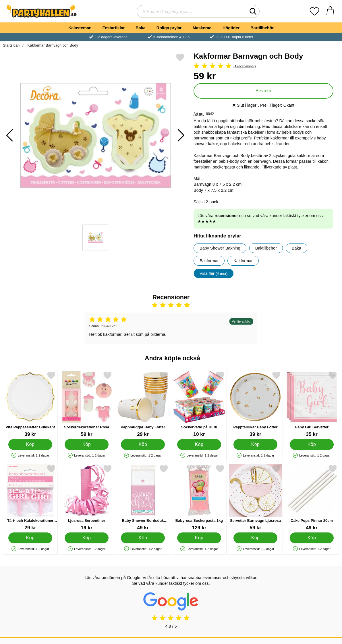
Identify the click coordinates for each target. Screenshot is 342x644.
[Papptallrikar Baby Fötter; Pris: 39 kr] (255, 404)
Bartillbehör (262, 28)
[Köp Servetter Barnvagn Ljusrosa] (255, 538)
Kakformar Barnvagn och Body (52, 45)
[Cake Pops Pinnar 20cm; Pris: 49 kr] (312, 498)
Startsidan (11, 45)
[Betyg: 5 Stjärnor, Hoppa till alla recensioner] (263, 66)
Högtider (231, 28)
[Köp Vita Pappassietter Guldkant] (30, 444)
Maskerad (202, 28)
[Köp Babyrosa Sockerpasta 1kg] (199, 538)
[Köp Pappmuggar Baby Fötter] (143, 444)
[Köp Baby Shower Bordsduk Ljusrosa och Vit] (143, 538)
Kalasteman (80, 28)
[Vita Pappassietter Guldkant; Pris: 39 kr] (30, 404)
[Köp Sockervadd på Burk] (199, 444)
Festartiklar (114, 28)
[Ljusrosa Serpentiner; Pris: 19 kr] (87, 498)
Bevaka (264, 91)
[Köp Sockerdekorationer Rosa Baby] (87, 444)
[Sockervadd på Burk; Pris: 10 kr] (199, 404)
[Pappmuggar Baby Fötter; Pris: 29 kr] (143, 404)
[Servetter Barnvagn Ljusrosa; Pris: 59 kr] (255, 498)
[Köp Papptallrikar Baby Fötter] (255, 444)
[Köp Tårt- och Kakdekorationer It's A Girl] (30, 538)
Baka (140, 28)
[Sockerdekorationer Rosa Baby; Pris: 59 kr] (87, 404)
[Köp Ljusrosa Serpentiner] (87, 538)
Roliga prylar (169, 28)
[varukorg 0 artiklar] (330, 11)
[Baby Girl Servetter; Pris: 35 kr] (312, 404)
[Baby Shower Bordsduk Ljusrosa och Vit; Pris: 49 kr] (143, 498)
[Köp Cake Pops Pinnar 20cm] (312, 538)
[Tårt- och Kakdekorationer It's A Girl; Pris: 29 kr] (30, 498)
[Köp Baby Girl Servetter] (312, 444)
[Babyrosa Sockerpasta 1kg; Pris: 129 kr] (199, 498)
